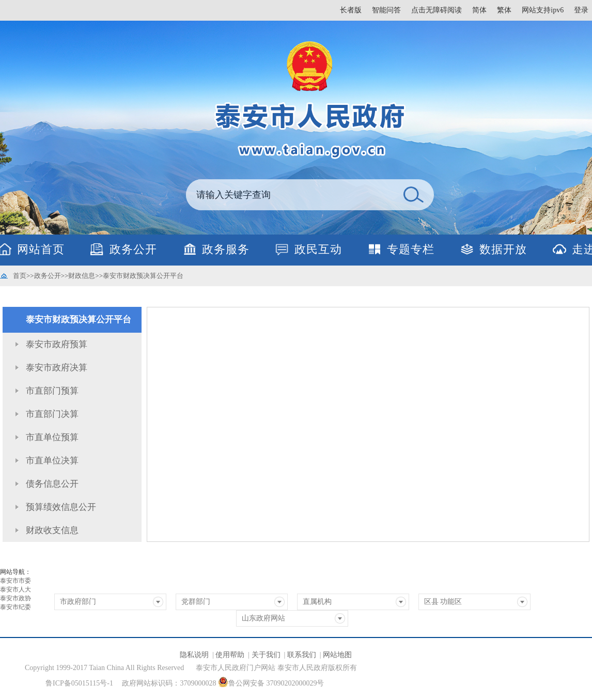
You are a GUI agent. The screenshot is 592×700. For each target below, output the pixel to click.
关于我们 (266, 655)
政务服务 (226, 249)
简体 (479, 10)
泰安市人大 (15, 589)
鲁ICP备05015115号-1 (79, 683)
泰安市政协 (15, 598)
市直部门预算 (52, 391)
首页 (20, 276)
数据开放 (503, 249)
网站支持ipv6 (543, 10)
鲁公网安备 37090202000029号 (271, 682)
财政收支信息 (52, 530)
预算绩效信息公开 (61, 507)
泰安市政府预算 (57, 344)
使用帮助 (230, 655)
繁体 (504, 10)
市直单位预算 (52, 437)
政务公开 (133, 249)
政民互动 (318, 249)
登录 (581, 10)
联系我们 (302, 655)
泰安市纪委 (15, 607)
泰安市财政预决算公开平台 (143, 276)
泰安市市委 (15, 581)
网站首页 (41, 249)
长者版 (351, 10)
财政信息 (82, 276)
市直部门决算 (52, 414)
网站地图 (337, 655)
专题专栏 (411, 249)
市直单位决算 (52, 461)
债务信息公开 (52, 484)
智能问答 (386, 10)
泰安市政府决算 (57, 368)
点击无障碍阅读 (437, 10)
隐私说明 (194, 655)
